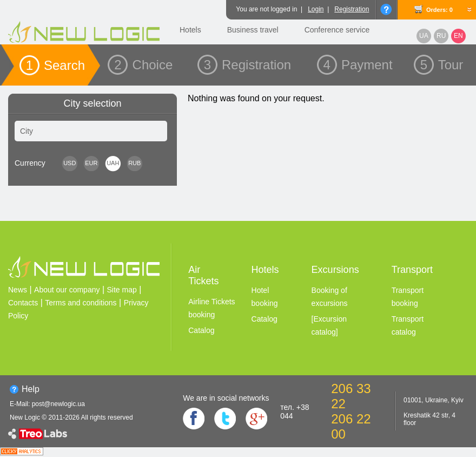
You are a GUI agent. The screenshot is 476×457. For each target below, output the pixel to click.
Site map (122, 290)
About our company (67, 290)
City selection (92, 103)
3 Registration (247, 65)
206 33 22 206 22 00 (351, 411)
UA (424, 36)
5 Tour (442, 65)
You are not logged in (266, 9)
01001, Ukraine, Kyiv (434, 400)
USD (70, 163)
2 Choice (143, 65)
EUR (91, 163)
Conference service (337, 30)
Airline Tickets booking (211, 308)
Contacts (23, 303)
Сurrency (30, 163)
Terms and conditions (81, 303)
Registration (352, 9)
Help (31, 389)
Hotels (190, 30)
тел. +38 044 (295, 412)
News (18, 290)
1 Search (55, 65)
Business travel (253, 30)
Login (316, 9)
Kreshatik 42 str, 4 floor (429, 419)
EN (458, 36)
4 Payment (358, 65)
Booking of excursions (330, 297)
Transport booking (408, 297)
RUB (134, 163)
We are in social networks (226, 398)
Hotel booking (265, 297)
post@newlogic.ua (58, 404)
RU (441, 36)
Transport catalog (408, 325)
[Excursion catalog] (329, 325)
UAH (113, 163)
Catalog (201, 330)
